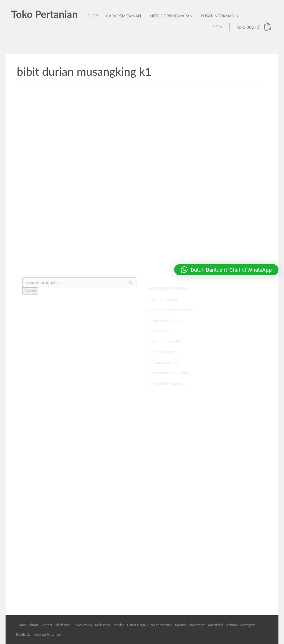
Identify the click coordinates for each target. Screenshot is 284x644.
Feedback (23, 634)
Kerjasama (103, 625)
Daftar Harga (136, 625)
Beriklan (119, 625)
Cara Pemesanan (160, 625)
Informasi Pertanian (47, 634)
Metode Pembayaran (190, 625)
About (33, 625)
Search (30, 299)
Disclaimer (62, 625)
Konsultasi (215, 625)
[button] (226, 270)
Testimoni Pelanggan (240, 625)
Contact (46, 625)
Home (22, 625)
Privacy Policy (82, 625)
